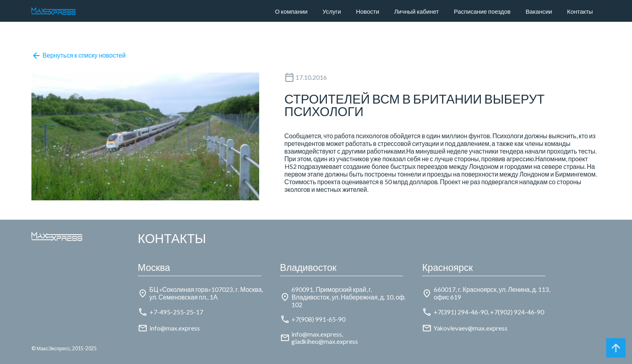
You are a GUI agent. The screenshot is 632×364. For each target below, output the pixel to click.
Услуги (332, 11)
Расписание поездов (482, 11)
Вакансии (539, 11)
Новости (368, 11)
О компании (291, 11)
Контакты (580, 11)
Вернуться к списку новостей (78, 56)
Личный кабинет (417, 11)
